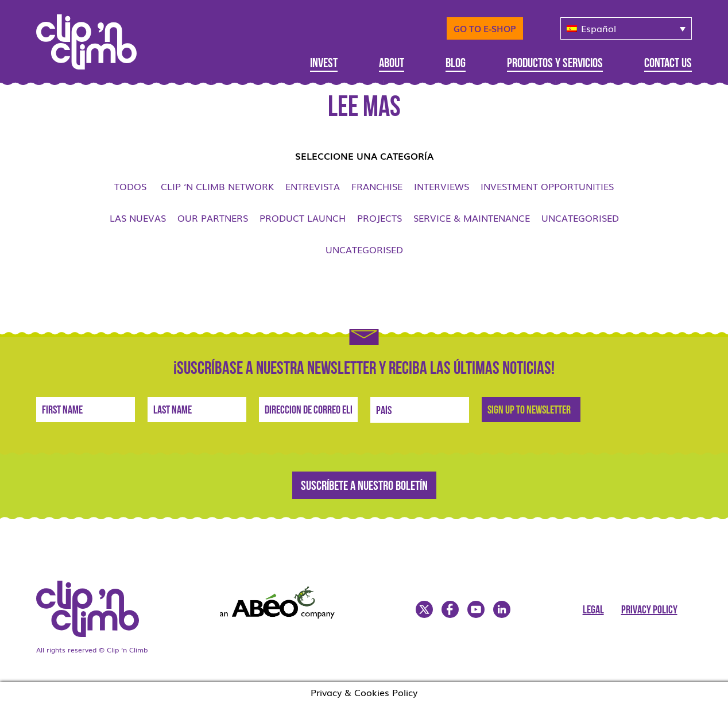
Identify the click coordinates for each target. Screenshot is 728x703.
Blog (456, 64)
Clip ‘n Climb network (217, 186)
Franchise (377, 186)
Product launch (303, 218)
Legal (593, 611)
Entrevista (313, 186)
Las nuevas (138, 218)
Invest (324, 64)
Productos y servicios (555, 64)
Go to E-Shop (485, 28)
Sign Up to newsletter (529, 411)
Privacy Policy (649, 611)
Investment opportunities (547, 186)
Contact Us (668, 64)
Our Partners (213, 218)
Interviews (442, 186)
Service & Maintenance (472, 218)
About (392, 64)
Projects (380, 218)
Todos (130, 186)
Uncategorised (580, 218)
